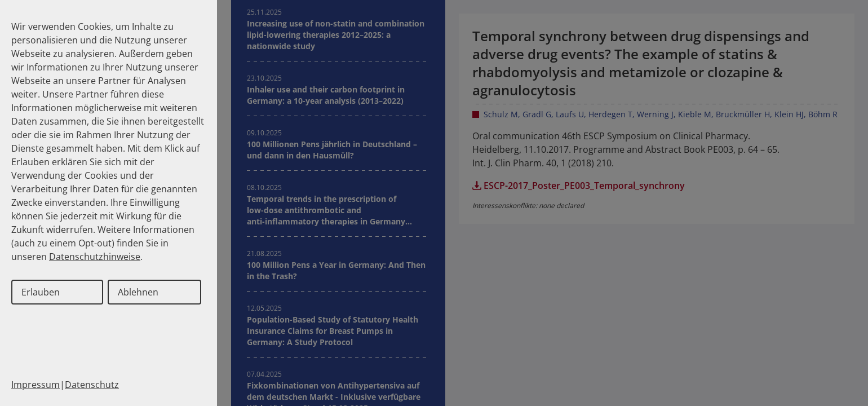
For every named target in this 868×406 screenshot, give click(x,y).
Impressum (36, 385)
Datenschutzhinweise (95, 257)
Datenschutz (92, 385)
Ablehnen (138, 292)
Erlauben (41, 292)
